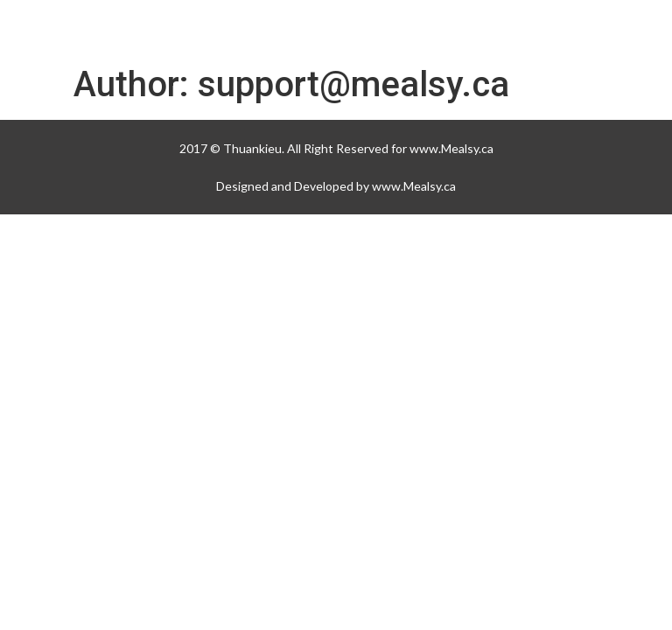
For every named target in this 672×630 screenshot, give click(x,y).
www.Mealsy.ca (451, 148)
